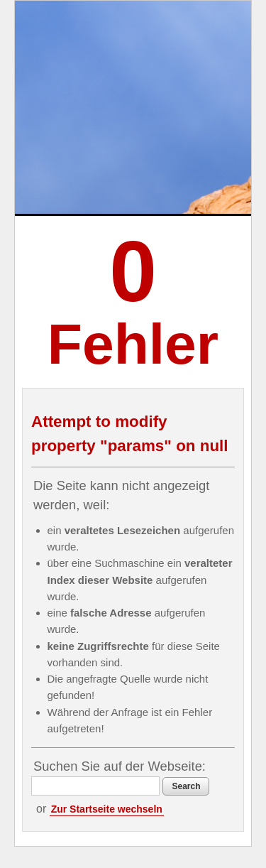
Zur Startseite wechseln (107, 809)
